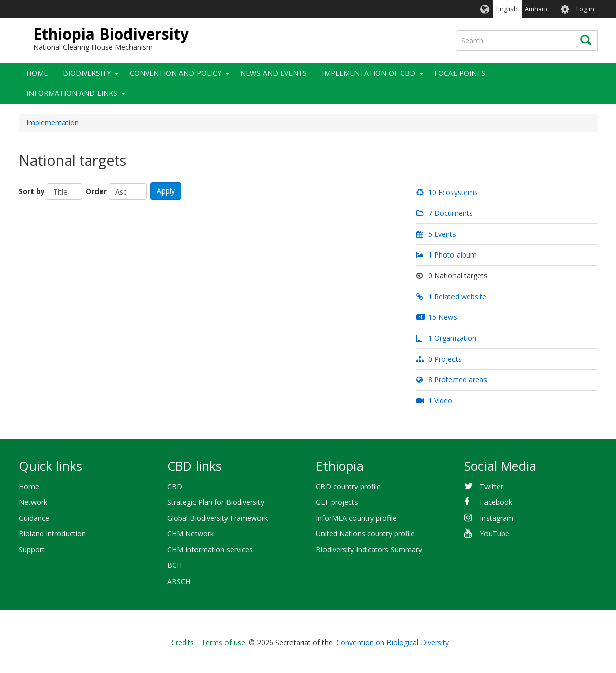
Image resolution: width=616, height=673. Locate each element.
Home (37, 73)
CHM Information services (210, 549)
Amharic (537, 9)
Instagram (497, 518)
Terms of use (223, 642)
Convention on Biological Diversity (393, 642)
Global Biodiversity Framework (217, 518)
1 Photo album (446, 255)
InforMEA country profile (356, 518)
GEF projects (337, 502)
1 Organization (446, 338)
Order (96, 191)
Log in (585, 9)
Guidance (34, 518)
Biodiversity (87, 73)
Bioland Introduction (52, 534)
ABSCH (179, 581)
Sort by (32, 191)
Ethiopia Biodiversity (111, 34)
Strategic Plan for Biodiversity (216, 502)
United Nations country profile (365, 534)
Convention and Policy (175, 73)
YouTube (495, 534)
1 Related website (451, 296)
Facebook (496, 502)
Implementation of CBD (369, 73)
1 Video (434, 400)
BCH (174, 565)
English (507, 9)
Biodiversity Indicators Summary (369, 549)
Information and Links (72, 93)
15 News (436, 317)
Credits (183, 642)
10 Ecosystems (447, 192)
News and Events (273, 73)
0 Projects (439, 359)
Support (32, 549)
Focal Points (460, 73)
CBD (175, 486)
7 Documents (444, 213)
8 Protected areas (451, 380)
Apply (166, 191)
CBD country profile (348, 486)
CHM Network (190, 534)
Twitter (492, 486)
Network (33, 502)
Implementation (53, 123)
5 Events (436, 234)
